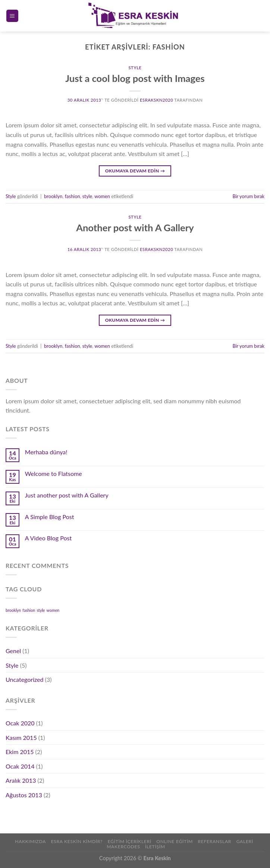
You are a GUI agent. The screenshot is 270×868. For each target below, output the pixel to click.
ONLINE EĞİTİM (175, 841)
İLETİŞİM (155, 847)
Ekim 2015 (20, 752)
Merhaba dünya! (46, 452)
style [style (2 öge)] (41, 610)
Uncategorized (25, 679)
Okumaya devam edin (135, 171)
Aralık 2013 (21, 780)
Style (135, 68)
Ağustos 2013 (24, 795)
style (87, 196)
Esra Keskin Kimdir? (77, 841)
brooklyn (53, 196)
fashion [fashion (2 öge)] (29, 610)
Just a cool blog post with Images (135, 78)
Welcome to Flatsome (54, 473)
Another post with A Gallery (135, 228)
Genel (13, 651)
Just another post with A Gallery (67, 495)
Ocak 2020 (20, 723)
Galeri (245, 841)
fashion (73, 196)
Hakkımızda (30, 841)
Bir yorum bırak (249, 196)
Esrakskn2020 (156, 100)
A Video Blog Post (48, 538)
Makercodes (123, 847)
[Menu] (12, 16)
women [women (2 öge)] (53, 610)
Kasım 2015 (21, 737)
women (102, 196)
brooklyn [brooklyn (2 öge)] (13, 610)
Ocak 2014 (20, 766)
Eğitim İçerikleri (130, 841)
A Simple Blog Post (50, 517)
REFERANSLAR (214, 841)
